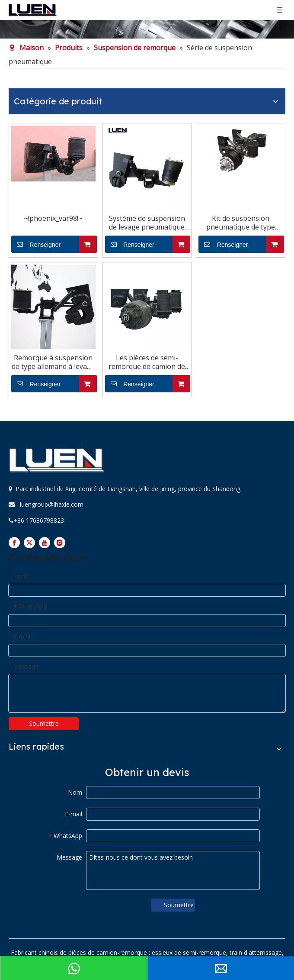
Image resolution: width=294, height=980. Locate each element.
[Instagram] (60, 543)
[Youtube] (45, 543)
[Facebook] (14, 543)
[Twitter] (29, 543)
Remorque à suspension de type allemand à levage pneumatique (53, 362)
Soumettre (44, 723)
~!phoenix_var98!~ (53, 218)
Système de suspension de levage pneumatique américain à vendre (147, 223)
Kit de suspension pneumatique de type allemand (241, 223)
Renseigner (36, 244)
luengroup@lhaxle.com (52, 504)
